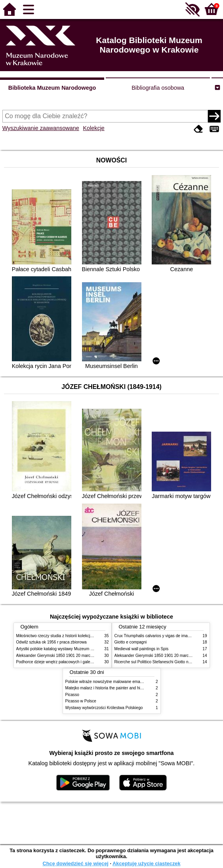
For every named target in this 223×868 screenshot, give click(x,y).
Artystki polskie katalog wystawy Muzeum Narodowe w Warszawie (75, 649)
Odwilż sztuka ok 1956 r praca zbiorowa (51, 642)
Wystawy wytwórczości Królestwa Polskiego (104, 708)
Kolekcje (93, 128)
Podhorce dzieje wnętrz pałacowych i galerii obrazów (63, 662)
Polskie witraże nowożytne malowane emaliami (107, 682)
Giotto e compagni (131, 642)
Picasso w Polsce (81, 701)
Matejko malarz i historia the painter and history (107, 688)
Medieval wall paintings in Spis (142, 649)
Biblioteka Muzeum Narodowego (52, 88)
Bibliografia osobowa (158, 88)
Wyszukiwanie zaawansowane (41, 128)
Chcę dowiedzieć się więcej (75, 863)
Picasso (72, 695)
